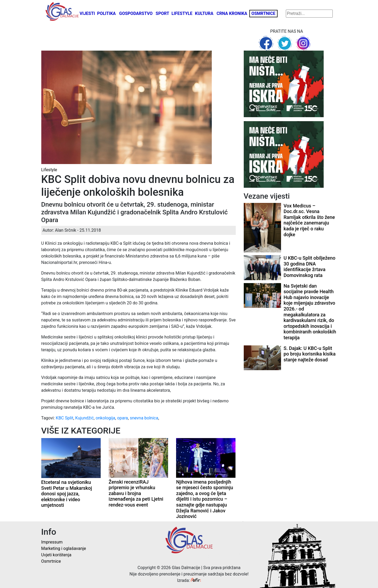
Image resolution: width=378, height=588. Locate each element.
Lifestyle (182, 13)
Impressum (52, 542)
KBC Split (64, 418)
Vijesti (87, 13)
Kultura (204, 13)
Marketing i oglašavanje (64, 548)
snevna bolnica (144, 418)
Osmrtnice (263, 13)
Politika (107, 13)
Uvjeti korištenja (56, 555)
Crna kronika (232, 13)
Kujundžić (84, 418)
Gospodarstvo (136, 13)
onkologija (105, 418)
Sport (162, 13)
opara (123, 418)
